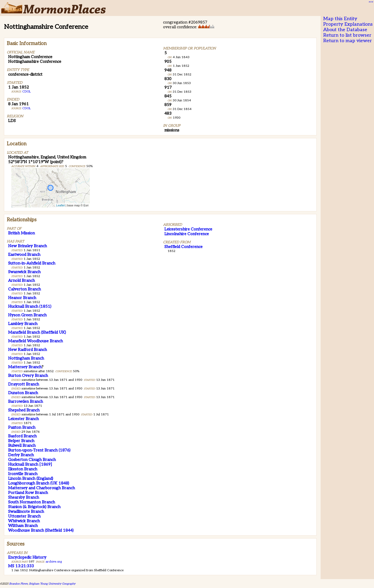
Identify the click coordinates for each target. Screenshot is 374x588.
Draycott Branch (24, 384)
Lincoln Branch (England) (31, 479)
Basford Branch (22, 436)
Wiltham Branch (23, 526)
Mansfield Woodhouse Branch (35, 341)
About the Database (345, 30)
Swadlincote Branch (26, 512)
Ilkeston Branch (23, 469)
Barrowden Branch (26, 402)
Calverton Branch (24, 289)
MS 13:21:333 (21, 566)
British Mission (21, 233)
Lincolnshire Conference (187, 234)
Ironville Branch (23, 474)
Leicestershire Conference (188, 229)
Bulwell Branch (22, 446)
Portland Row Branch (28, 493)
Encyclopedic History (27, 557)
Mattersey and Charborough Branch (41, 488)
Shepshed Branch (24, 410)
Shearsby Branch (24, 497)
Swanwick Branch (24, 272)
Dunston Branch (23, 393)
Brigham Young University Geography (52, 584)
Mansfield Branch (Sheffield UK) (37, 332)
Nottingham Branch (26, 358)
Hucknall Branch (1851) (30, 306)
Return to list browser (347, 35)
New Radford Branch (27, 350)
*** (370, 3)
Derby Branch (21, 455)
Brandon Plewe (18, 584)
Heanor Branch (22, 298)
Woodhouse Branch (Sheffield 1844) (41, 530)
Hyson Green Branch (27, 315)
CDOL (26, 92)
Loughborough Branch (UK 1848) (39, 483)
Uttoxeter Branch (24, 516)
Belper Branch (21, 441)
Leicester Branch (23, 419)
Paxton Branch (22, 427)
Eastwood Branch (24, 255)
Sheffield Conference (183, 247)
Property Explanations (348, 24)
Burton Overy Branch (28, 376)
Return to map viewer (348, 41)
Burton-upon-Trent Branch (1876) (39, 450)
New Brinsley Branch (27, 246)
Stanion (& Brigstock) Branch (34, 507)
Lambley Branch (23, 324)
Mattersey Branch (25, 367)
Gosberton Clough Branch (32, 460)
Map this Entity (340, 19)
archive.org (54, 562)
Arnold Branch (21, 281)
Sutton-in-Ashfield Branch (32, 263)
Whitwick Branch (24, 521)
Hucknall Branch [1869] (30, 464)
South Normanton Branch (32, 502)
